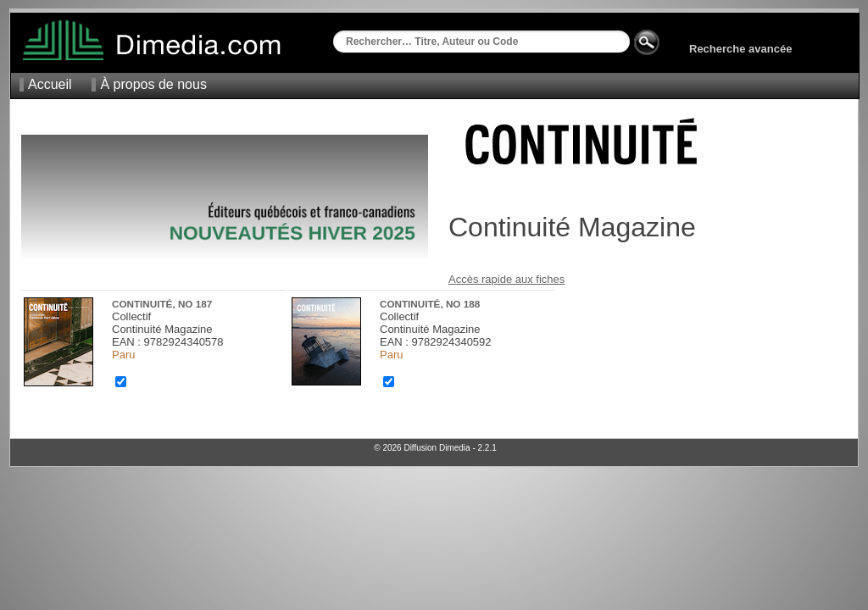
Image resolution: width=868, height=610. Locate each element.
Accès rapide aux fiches (506, 279)
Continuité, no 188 (430, 304)
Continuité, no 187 (162, 304)
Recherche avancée (740, 49)
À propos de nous (153, 84)
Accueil (50, 84)
